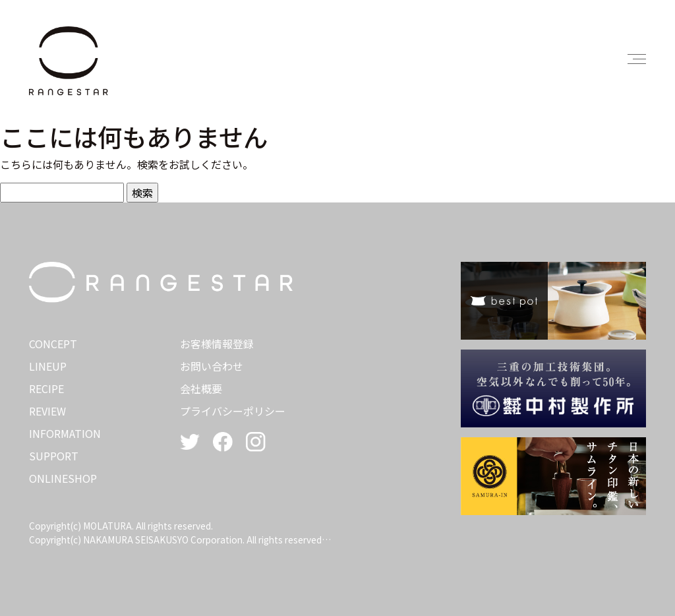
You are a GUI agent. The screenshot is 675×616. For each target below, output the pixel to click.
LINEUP (48, 366)
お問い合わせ (212, 366)
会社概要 (201, 388)
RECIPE (46, 388)
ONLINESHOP (63, 478)
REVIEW (47, 411)
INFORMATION (65, 433)
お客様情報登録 (217, 344)
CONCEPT (53, 344)
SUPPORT (54, 456)
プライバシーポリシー (233, 411)
